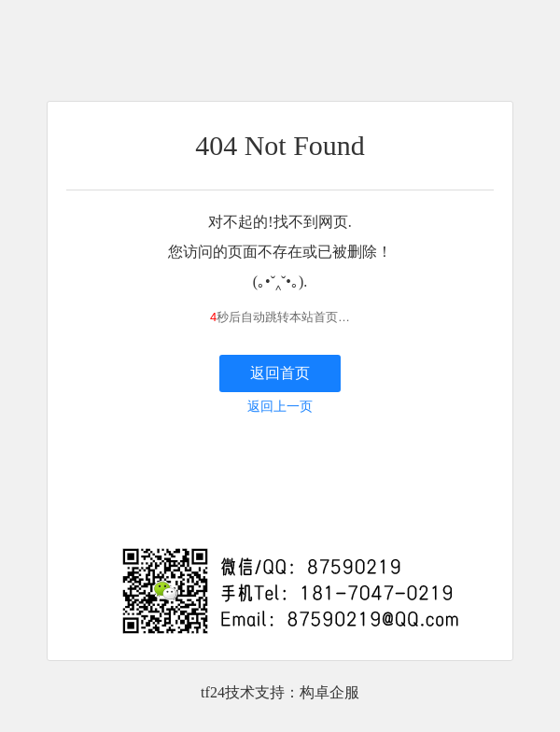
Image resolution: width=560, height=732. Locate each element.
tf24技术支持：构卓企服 (280, 692)
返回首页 (280, 373)
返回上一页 (280, 407)
